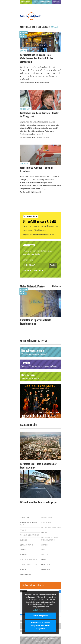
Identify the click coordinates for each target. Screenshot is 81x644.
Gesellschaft (25, 164)
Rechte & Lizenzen (39, 639)
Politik (44, 533)
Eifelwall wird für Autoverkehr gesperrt (40, 502)
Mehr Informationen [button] (40, 610)
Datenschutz (53, 639)
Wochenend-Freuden (32, 271)
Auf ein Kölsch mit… (29, 560)
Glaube (23, 550)
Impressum (41, 642)
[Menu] (59, 16)
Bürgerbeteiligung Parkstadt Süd (50, 539)
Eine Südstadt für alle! (28, 524)
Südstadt (23, 51)
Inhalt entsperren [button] (40, 616)
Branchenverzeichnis (42, 2)
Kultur (23, 570)
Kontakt (26, 639)
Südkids (24, 540)
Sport (44, 560)
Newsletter (47, 518)
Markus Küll (27, 192)
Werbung (45, 570)
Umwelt (45, 545)
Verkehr (45, 550)
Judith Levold (27, 137)
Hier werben (26, 2)
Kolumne (24, 555)
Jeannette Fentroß (29, 83)
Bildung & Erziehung (29, 535)
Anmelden (53, 265)
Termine (56, 2)
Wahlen (45, 555)
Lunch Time (28, 260)
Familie (23, 530)
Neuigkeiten (26, 575)
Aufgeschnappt (25, 109)
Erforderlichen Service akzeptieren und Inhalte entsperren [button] (41, 626)
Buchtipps (25, 518)
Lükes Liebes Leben (29, 565)
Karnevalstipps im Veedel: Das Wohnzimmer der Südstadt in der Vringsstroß (37, 59)
